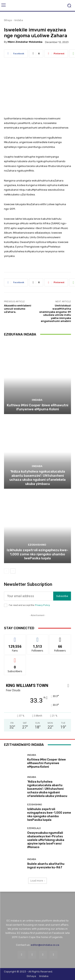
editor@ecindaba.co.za (45, 945)
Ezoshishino (37, 545)
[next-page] (13, 571)
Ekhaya (8, 20)
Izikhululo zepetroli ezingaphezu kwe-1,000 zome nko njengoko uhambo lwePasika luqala (37, 554)
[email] (29, 596)
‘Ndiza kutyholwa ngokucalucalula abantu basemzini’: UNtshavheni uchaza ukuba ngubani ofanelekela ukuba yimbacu (37, 477)
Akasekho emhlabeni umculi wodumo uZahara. (18, 309)
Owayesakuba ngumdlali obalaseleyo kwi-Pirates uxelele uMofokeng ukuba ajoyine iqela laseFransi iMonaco (46, 840)
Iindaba (19, 20)
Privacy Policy (42, 605)
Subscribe (62, 596)
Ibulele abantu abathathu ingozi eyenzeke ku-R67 (46, 866)
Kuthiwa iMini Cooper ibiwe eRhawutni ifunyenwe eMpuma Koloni (37, 407)
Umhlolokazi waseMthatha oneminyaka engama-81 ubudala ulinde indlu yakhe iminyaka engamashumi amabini (55, 313)
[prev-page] (6, 571)
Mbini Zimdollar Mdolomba (25, 42)
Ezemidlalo (34, 828)
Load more (38, 881)
